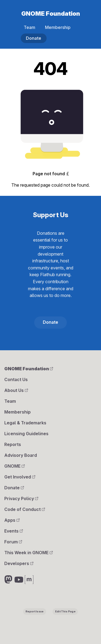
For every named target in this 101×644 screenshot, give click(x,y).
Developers (19, 563)
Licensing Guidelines (26, 434)
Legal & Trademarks (25, 423)
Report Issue (34, 611)
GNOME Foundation (51, 13)
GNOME (15, 466)
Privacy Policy (21, 498)
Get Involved (20, 477)
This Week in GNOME (29, 553)
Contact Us (16, 379)
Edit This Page (65, 611)
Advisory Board (21, 455)
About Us (16, 390)
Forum (13, 542)
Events (14, 531)
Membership (58, 27)
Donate (34, 38)
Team (29, 27)
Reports (13, 444)
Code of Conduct (25, 509)
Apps (12, 520)
